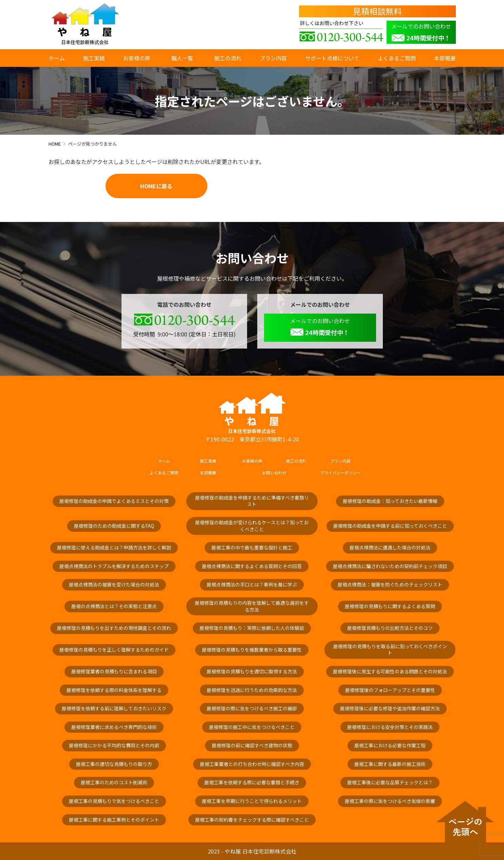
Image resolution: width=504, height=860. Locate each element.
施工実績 (94, 58)
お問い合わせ (274, 473)
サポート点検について (332, 58)
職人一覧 (184, 58)
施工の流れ (228, 58)
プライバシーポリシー (340, 473)
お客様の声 (137, 58)
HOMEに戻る (156, 186)
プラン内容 (273, 58)
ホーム (57, 58)
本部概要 (445, 58)
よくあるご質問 (397, 58)
